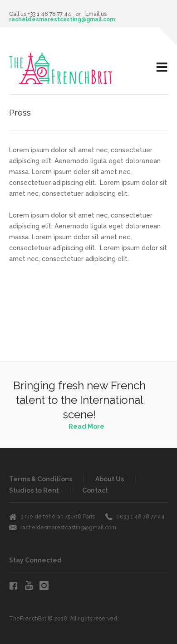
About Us (110, 479)
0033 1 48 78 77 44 (140, 517)
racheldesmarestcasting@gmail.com (62, 19)
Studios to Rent (34, 490)
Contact (95, 490)
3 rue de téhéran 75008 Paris (58, 517)
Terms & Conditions (41, 479)
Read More (86, 426)
